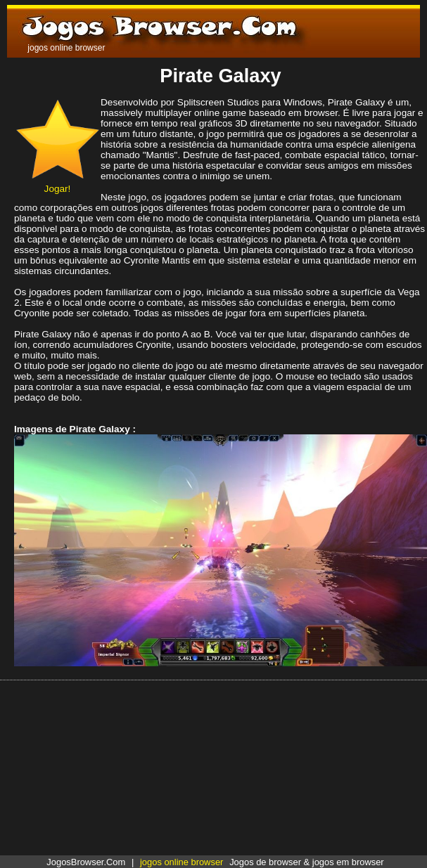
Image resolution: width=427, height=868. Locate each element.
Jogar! (57, 183)
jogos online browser (181, 862)
